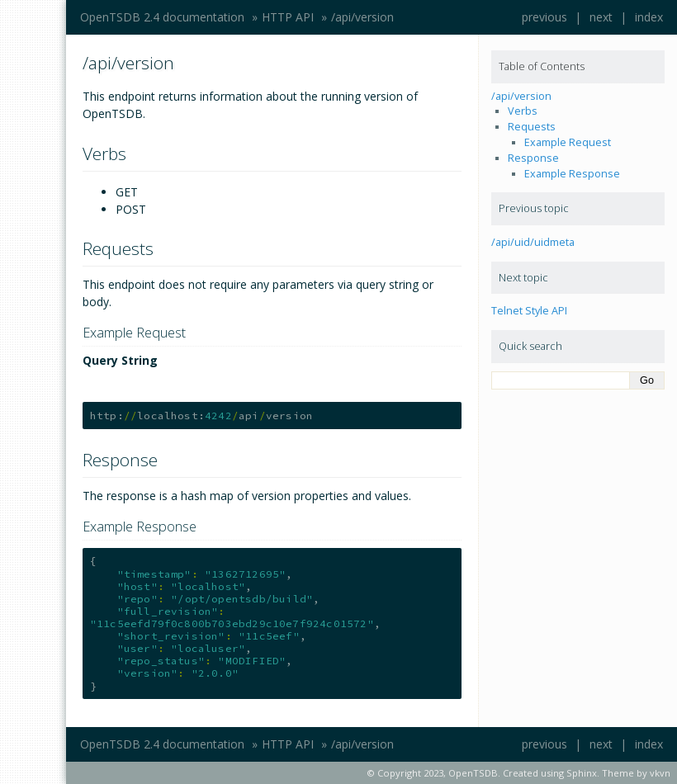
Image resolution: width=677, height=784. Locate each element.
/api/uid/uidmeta (533, 242)
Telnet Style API (529, 311)
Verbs (523, 111)
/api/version (362, 17)
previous (544, 17)
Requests (532, 127)
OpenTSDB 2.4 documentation (162, 17)
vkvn (660, 773)
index (649, 17)
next (601, 17)
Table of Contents (542, 66)
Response (533, 158)
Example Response (572, 174)
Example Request (568, 142)
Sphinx (582, 773)
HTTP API (288, 17)
